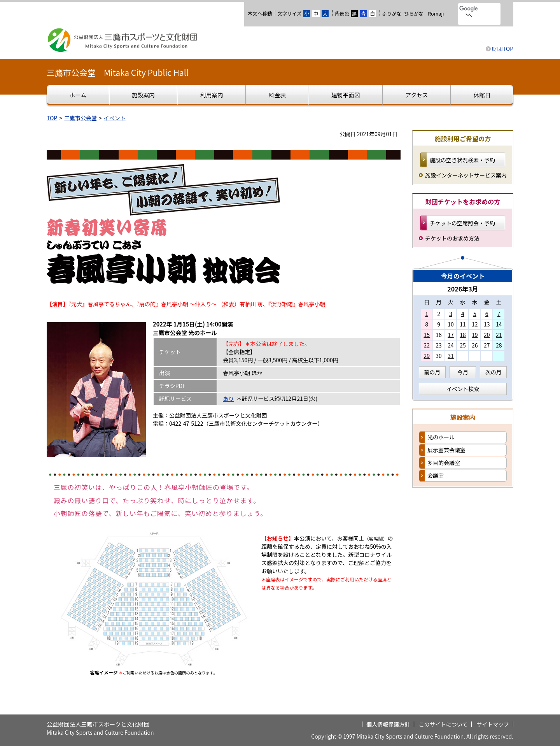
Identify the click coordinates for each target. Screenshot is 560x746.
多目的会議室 (444, 463)
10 (451, 324)
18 (463, 335)
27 (487, 345)
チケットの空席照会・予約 (462, 223)
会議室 (436, 476)
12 (475, 324)
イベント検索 (463, 389)
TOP (52, 118)
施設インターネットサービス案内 (466, 175)
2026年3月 (463, 289)
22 (427, 345)
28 (499, 345)
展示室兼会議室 (446, 450)
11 (463, 324)
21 (499, 335)
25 (463, 345)
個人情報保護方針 (388, 724)
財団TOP (503, 49)
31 (451, 356)
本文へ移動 (260, 13)
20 (487, 335)
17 (451, 335)
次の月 (493, 372)
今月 (463, 372)
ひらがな (414, 14)
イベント (115, 118)
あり (228, 398)
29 (427, 356)
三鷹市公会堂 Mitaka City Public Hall (118, 72)
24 (451, 345)
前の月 (432, 372)
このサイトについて (443, 724)
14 (499, 324)
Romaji (436, 14)
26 (475, 345)
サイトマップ (493, 724)
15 (427, 335)
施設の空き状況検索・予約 (462, 160)
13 (487, 324)
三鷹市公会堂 (80, 118)
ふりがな (392, 13)
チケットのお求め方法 (452, 238)
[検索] (469, 9)
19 (475, 335)
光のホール (441, 437)
